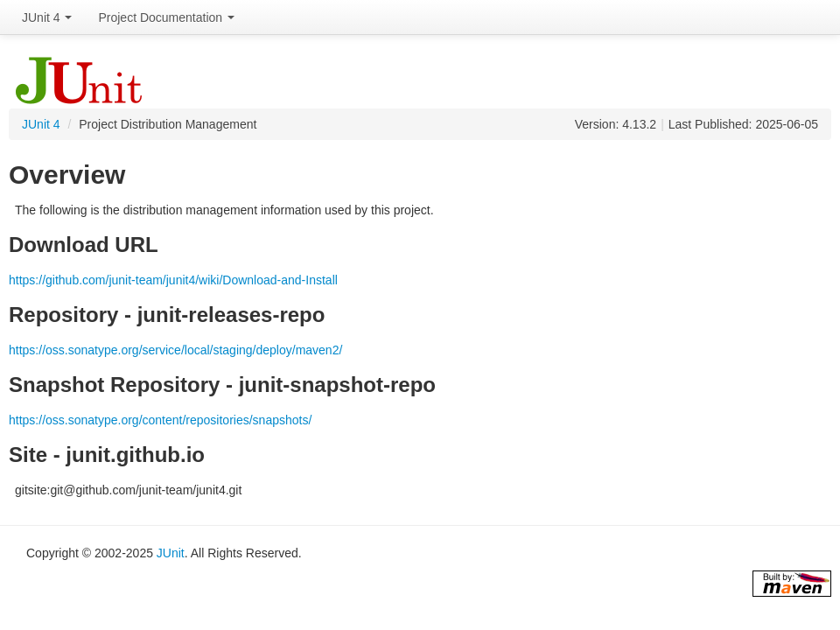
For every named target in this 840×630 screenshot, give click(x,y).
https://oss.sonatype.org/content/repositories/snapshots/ (160, 420)
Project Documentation (166, 17)
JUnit (171, 553)
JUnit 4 (47, 17)
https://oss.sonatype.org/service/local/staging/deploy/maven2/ (175, 350)
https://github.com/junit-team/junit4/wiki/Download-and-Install (173, 280)
